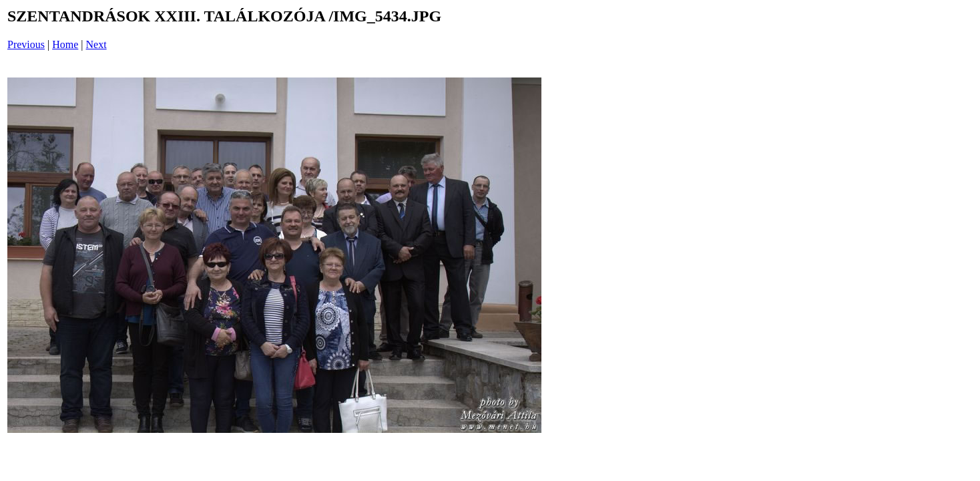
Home (65, 44)
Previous (26, 44)
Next (96, 44)
